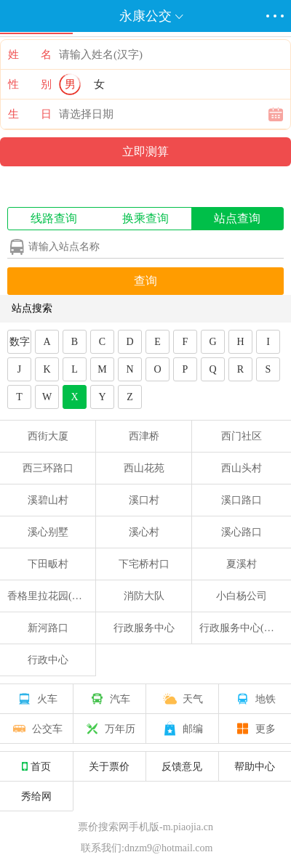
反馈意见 (182, 766)
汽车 (109, 699)
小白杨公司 (242, 596)
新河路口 (48, 628)
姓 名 (30, 54)
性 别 (30, 84)
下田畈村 (48, 564)
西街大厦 (48, 436)
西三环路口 (48, 468)
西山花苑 (144, 468)
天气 (182, 699)
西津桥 (144, 436)
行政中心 (48, 660)
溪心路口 (242, 532)
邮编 (182, 729)
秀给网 (36, 796)
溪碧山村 (48, 500)
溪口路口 (242, 500)
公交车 (36, 729)
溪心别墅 (48, 532)
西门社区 (242, 436)
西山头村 (242, 468)
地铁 (255, 699)
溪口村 (144, 500)
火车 (36, 699)
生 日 (30, 114)
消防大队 (144, 596)
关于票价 (109, 766)
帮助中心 (255, 766)
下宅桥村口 (144, 564)
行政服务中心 (144, 628)
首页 (36, 766)
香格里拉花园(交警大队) (61, 596)
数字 (20, 342)
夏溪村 (242, 564)
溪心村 (144, 532)
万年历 (109, 729)
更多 (255, 729)
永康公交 (145, 16)
